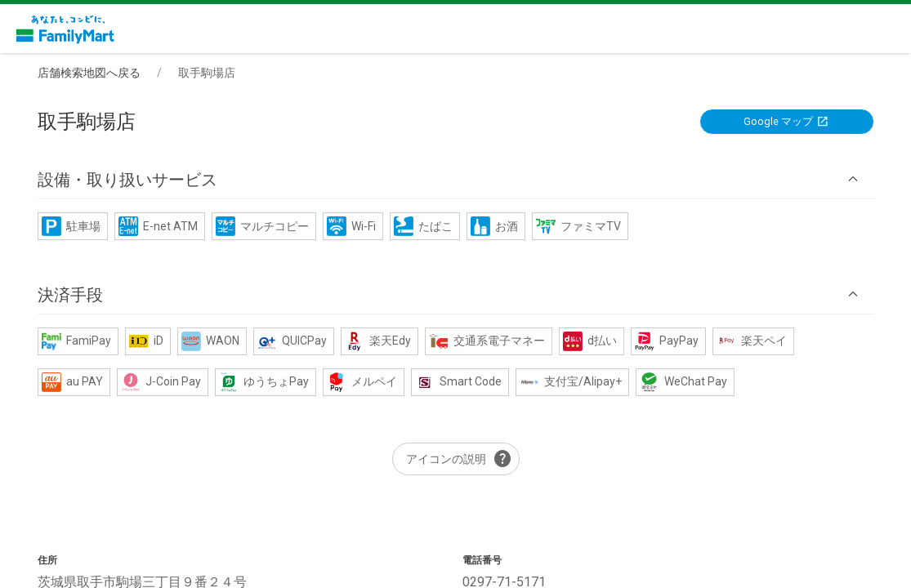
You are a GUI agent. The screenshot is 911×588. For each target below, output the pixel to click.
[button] (456, 179)
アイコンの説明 (459, 459)
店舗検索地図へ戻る (89, 73)
